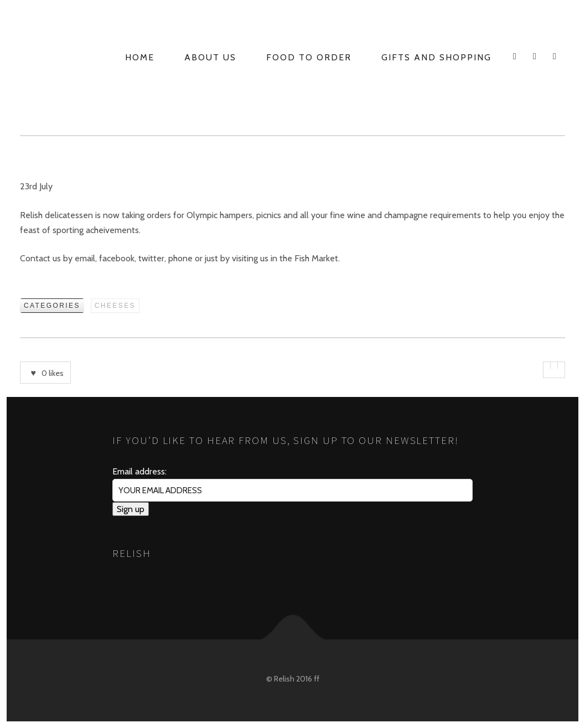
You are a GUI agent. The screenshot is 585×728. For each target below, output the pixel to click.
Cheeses (115, 306)
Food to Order (309, 57)
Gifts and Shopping (436, 57)
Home (140, 57)
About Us (210, 57)
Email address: (139, 471)
